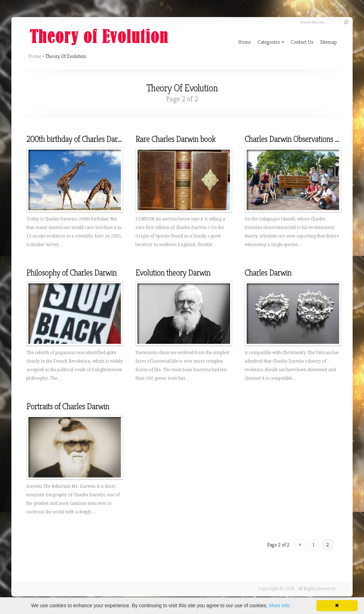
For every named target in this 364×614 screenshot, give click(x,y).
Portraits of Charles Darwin (68, 406)
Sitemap (328, 42)
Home (35, 56)
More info (279, 605)
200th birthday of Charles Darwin (77, 139)
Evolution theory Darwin (173, 273)
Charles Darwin (268, 273)
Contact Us (302, 42)
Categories (271, 42)
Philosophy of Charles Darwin (71, 273)
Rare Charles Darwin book (175, 139)
